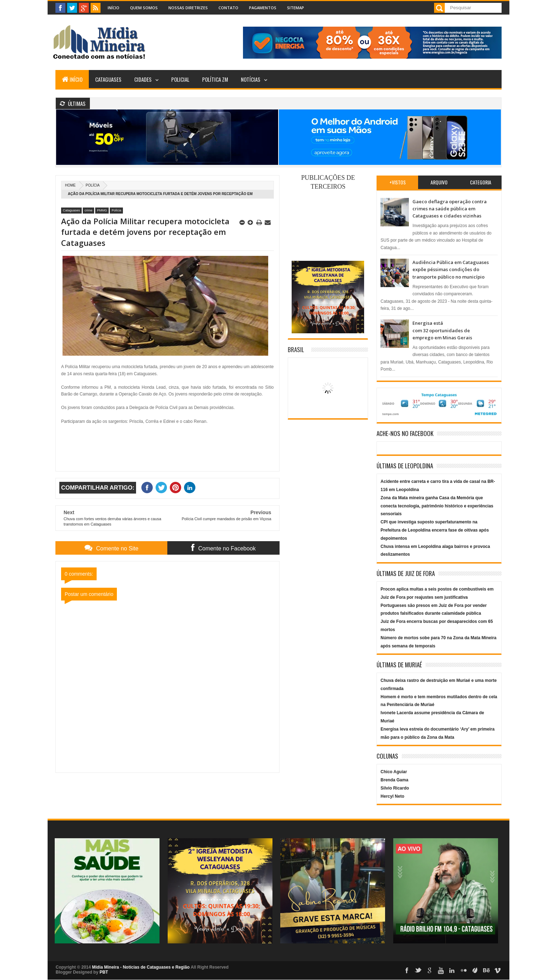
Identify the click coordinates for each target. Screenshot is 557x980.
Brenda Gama (394, 780)
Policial (180, 79)
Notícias (251, 79)
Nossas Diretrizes (188, 8)
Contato (228, 8)
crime (88, 210)
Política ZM (215, 79)
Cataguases (108, 79)
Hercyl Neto (392, 796)
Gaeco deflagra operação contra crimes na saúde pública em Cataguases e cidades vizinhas (450, 209)
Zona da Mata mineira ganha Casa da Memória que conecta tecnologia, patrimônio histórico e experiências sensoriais (437, 506)
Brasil (296, 349)
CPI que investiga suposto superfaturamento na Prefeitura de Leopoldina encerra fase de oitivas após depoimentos (435, 530)
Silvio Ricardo (395, 788)
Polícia (93, 185)
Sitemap (296, 8)
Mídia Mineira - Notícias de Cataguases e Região (141, 967)
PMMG (102, 210)
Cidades (143, 79)
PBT (104, 972)
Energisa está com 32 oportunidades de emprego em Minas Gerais (442, 330)
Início (113, 8)
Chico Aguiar (394, 772)
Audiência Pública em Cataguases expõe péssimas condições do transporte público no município (451, 270)
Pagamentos (263, 8)
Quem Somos (144, 8)
